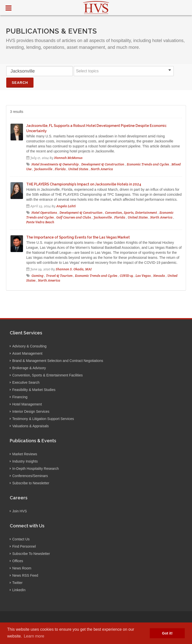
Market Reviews (25, 454)
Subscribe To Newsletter (31, 554)
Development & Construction (103, 164)
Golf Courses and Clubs (74, 217)
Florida (60, 169)
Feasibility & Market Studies (34, 390)
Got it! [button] (167, 633)
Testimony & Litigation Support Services (43, 419)
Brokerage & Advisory (29, 368)
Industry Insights (25, 461)
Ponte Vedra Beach (40, 222)
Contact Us (21, 539)
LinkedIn (19, 590)
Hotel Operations (44, 213)
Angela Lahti (66, 206)
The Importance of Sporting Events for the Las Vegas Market (78, 237)
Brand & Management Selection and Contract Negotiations (58, 361)
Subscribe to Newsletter (31, 483)
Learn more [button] (34, 636)
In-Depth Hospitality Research (35, 469)
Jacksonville (43, 169)
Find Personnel (24, 546)
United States (78, 169)
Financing (20, 397)
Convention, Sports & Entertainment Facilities (47, 375)
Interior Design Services (31, 411)
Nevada (159, 276)
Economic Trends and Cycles (148, 164)
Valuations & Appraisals (30, 426)
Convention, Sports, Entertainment (131, 213)
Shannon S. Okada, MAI (74, 269)
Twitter (17, 583)
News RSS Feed (25, 575)
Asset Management (27, 353)
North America (102, 169)
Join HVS (19, 511)
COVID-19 (126, 276)
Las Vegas (143, 276)
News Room (22, 568)
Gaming (37, 276)
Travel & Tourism (59, 276)
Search (20, 83)
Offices (18, 561)
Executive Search (26, 382)
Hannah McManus (68, 158)
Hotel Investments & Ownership (55, 164)
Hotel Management (27, 404)
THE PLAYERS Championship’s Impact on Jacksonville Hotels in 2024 (84, 184)
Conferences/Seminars (30, 476)
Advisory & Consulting (29, 346)
